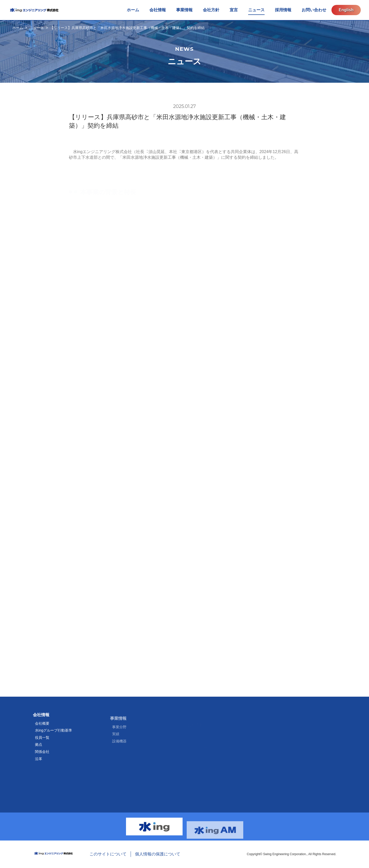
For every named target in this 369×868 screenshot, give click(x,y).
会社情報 (41, 718)
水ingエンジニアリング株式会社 (34, 10)
